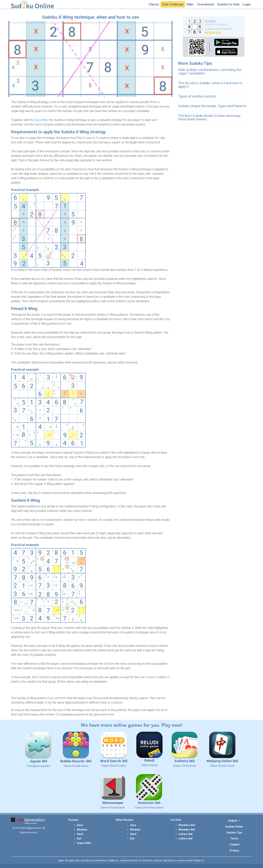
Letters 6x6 (185, 839)
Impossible (84, 843)
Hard (80, 834)
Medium (82, 830)
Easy (80, 825)
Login (247, 4)
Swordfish (41, 120)
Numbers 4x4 (187, 825)
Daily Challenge (174, 4)
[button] (234, 821)
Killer (191, 4)
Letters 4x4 (185, 834)
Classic (155, 4)
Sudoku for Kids (229, 4)
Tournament (206, 4)
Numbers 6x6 (187, 830)
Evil (79, 839)
